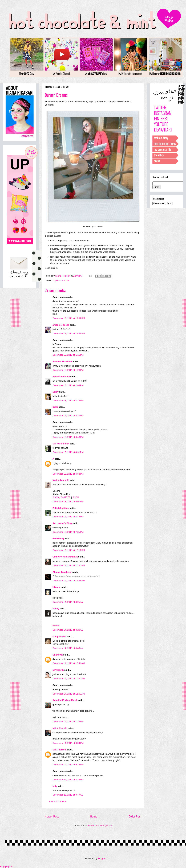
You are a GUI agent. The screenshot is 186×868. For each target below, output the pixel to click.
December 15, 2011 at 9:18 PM (68, 764)
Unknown (58, 655)
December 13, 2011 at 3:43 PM (68, 437)
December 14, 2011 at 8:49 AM (68, 648)
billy (55, 786)
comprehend (59, 636)
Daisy (56, 392)
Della (55, 407)
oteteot (56, 625)
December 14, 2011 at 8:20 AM (68, 630)
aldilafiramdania (61, 377)
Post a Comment (57, 801)
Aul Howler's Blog (62, 523)
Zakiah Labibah (61, 508)
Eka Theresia (59, 750)
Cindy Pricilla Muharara (65, 557)
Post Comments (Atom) (100, 825)
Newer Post (52, 817)
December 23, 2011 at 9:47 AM (68, 795)
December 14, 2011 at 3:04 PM (68, 743)
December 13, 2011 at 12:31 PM (69, 318)
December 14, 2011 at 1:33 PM (68, 721)
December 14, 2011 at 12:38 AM (69, 581)
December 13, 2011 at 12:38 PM (69, 333)
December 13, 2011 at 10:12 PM (69, 550)
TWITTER (66, 497)
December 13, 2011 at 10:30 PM (69, 565)
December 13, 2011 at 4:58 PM (68, 474)
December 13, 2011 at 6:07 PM (68, 501)
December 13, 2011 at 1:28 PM (68, 370)
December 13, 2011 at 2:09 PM (68, 385)
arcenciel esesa (61, 325)
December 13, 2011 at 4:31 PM (68, 452)
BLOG (56, 497)
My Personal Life (61, 280)
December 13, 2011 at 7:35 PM (68, 532)
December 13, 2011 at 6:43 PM (68, 517)
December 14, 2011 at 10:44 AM (69, 663)
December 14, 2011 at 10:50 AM (69, 679)
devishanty (58, 538)
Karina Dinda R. (61, 480)
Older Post (135, 817)
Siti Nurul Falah (61, 444)
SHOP (76, 497)
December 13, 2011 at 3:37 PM (68, 416)
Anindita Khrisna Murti (65, 700)
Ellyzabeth (58, 670)
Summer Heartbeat (63, 361)
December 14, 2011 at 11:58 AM (69, 694)
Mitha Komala (60, 728)
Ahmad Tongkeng (62, 572)
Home (94, 817)
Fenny (56, 609)
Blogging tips (6, 867)
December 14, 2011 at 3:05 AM (68, 602)
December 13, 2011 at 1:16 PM (68, 355)
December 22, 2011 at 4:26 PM (68, 780)
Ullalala (56, 587)
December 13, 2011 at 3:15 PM (68, 400)
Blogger (102, 859)
